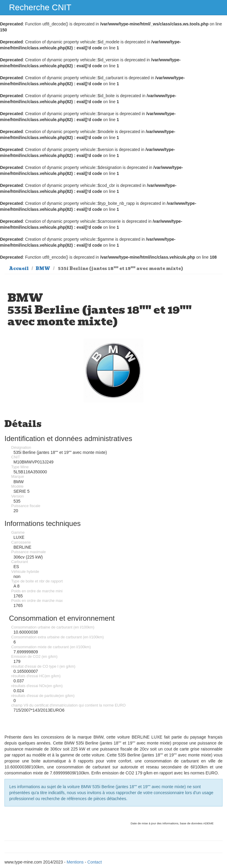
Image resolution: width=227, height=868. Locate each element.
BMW (43, 269)
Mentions (75, 862)
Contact (95, 862)
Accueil (19, 269)
